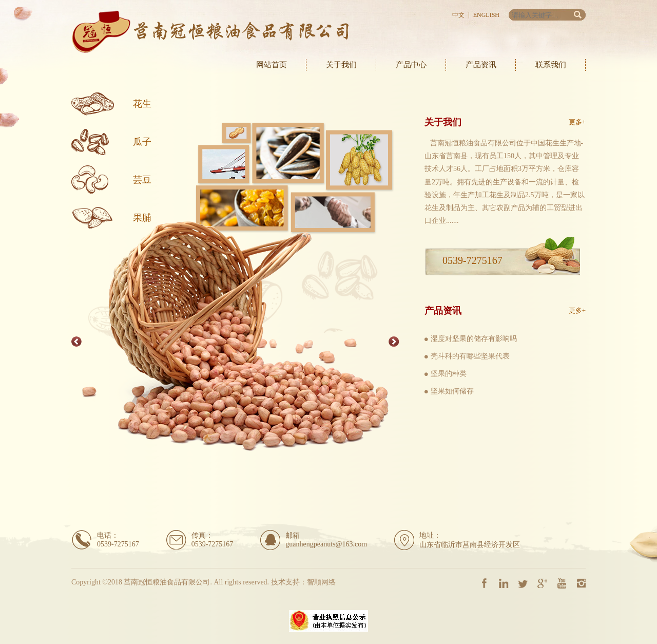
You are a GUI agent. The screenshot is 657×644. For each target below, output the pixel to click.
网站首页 (272, 65)
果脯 (142, 218)
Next (394, 342)
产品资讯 (481, 65)
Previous (76, 342)
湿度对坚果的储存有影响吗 (474, 339)
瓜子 (142, 142)
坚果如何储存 (452, 391)
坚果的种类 (449, 374)
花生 (142, 104)
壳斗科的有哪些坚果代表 (470, 356)
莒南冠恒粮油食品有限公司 (210, 32)
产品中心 (411, 65)
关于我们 (341, 65)
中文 (458, 15)
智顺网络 (321, 582)
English (486, 15)
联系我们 (551, 65)
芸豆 (142, 180)
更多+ (577, 122)
